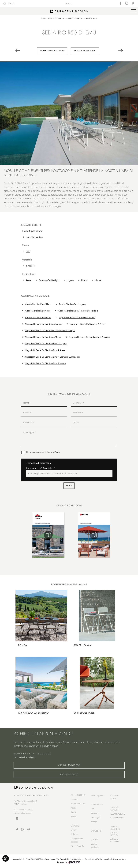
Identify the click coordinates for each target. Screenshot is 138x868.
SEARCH (9, 3)
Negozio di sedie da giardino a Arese (87, 324)
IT (66, 3)
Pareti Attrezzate (78, 803)
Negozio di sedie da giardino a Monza (43, 337)
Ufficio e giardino (57, 18)
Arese (29, 280)
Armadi (94, 822)
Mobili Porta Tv (77, 846)
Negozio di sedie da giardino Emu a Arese (45, 350)
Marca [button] (25, 245)
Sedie (73, 817)
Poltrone (75, 834)
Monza (98, 280)
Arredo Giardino (76, 18)
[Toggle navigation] (133, 11)
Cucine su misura (115, 797)
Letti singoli (95, 817)
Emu (28, 252)
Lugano (70, 280)
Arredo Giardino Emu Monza (38, 318)
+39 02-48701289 (69, 765)
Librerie (74, 799)
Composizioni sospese (77, 840)
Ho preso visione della (43, 452)
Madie (74, 808)
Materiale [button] (27, 260)
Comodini (95, 813)
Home (43, 18)
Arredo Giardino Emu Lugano (72, 304)
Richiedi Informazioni (52, 51)
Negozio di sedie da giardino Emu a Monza (45, 364)
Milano (84, 280)
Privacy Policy (53, 452)
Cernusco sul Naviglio (49, 280)
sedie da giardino (34, 237)
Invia (69, 486)
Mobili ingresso (97, 795)
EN (71, 3)
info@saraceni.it (69, 775)
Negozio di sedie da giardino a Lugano (43, 324)
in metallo (30, 266)
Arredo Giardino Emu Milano (38, 304)
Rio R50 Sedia (92, 18)
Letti (92, 809)
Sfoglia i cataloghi (85, 51)
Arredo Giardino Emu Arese (38, 311)
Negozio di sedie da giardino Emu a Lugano (46, 344)
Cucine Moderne (95, 845)
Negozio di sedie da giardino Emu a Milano (89, 337)
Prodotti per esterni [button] (32, 231)
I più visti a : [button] (29, 274)
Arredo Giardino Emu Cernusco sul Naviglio (78, 311)
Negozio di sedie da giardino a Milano (77, 318)
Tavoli (73, 812)
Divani (74, 830)
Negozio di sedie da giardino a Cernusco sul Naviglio (50, 331)
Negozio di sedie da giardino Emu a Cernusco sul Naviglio (52, 357)
